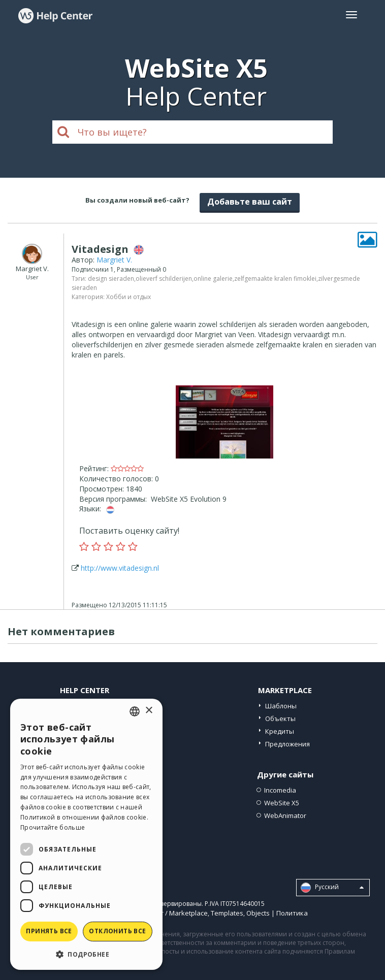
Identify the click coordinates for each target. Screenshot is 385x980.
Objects (258, 913)
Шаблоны (281, 706)
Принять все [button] (49, 931)
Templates (227, 913)
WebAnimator (285, 815)
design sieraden (111, 279)
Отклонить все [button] (117, 931)
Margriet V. (114, 260)
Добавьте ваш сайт (250, 202)
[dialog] (86, 834)
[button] (86, 954)
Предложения (287, 744)
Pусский (332, 888)
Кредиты (280, 731)
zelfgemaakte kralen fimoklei (275, 279)
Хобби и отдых (129, 297)
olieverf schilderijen (164, 279)
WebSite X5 (282, 803)
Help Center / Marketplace (167, 913)
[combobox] (135, 711)
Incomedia (280, 790)
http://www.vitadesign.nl (120, 568)
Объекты (280, 718)
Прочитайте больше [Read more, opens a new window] (53, 827)
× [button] (149, 711)
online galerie (213, 279)
